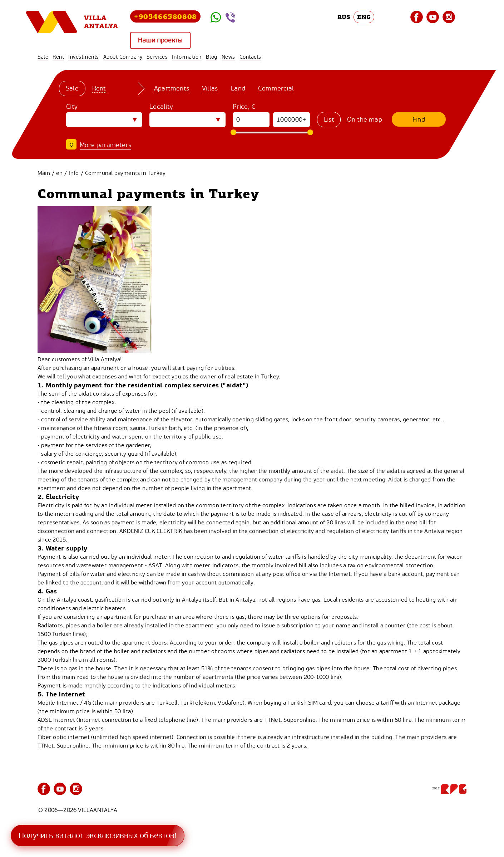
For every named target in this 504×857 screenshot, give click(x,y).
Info (74, 173)
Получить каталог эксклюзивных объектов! (98, 835)
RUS (344, 17)
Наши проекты (160, 40)
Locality (161, 107)
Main (44, 173)
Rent (58, 57)
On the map (365, 119)
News (228, 57)
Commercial (276, 88)
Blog (212, 57)
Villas (210, 88)
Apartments (172, 88)
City (72, 107)
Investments (84, 57)
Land (238, 88)
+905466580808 (165, 16)
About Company (123, 57)
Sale (43, 57)
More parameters (105, 145)
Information (187, 57)
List (329, 119)
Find (419, 119)
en (59, 173)
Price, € (244, 107)
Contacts (250, 57)
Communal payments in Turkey (125, 173)
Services (157, 57)
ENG (364, 17)
